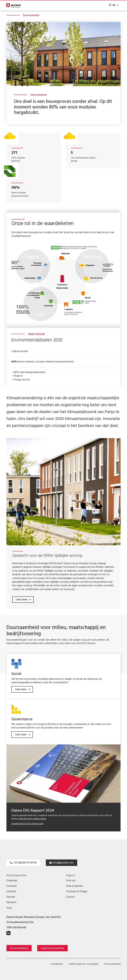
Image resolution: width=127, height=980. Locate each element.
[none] (113, 5)
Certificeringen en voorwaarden (83, 964)
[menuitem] (113, 5)
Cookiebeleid (57, 964)
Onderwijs (12, 881)
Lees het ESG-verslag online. (33, 819)
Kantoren (11, 903)
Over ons (71, 881)
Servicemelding (19, 948)
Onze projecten (74, 886)
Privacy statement (112, 964)
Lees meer (22, 600)
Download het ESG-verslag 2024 (27, 824)
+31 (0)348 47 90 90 (25, 863)
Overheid (11, 886)
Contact (70, 897)
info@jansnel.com (63, 863)
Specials (11, 897)
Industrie (11, 892)
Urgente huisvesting (52, 948)
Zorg (9, 908)
